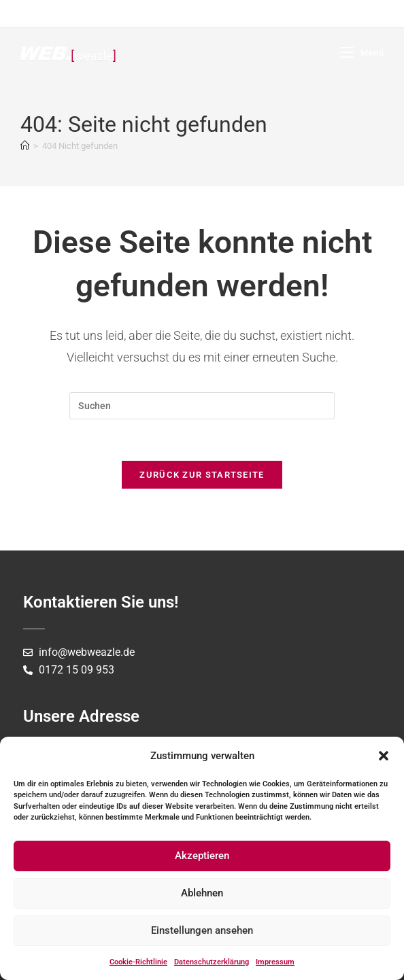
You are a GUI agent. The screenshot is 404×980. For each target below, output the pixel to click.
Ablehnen (202, 893)
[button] (384, 756)
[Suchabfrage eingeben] (202, 406)
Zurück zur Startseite (202, 475)
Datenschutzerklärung (212, 962)
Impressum (275, 962)
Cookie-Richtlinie (138, 962)
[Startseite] (25, 146)
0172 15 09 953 (77, 670)
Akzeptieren (202, 856)
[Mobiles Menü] (362, 53)
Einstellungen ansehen (202, 930)
